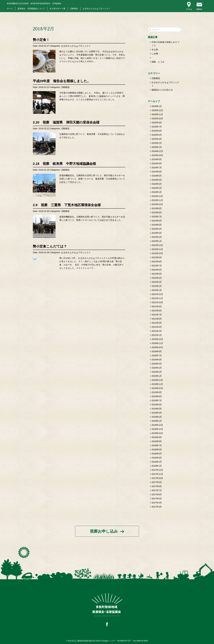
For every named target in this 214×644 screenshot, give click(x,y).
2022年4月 (157, 278)
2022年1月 (157, 290)
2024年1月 (157, 192)
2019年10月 (157, 388)
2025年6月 (157, 131)
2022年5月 (157, 274)
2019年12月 (157, 380)
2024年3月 (157, 184)
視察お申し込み (104, 531)
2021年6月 (157, 319)
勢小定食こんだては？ (50, 246)
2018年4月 (157, 458)
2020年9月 (157, 351)
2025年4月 (157, 139)
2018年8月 (157, 441)
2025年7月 (157, 127)
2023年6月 (157, 221)
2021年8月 (157, 311)
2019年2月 (157, 417)
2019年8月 (157, 396)
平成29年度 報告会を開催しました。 (62, 81)
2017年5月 (157, 499)
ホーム (10, 9)
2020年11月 (157, 343)
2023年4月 (157, 229)
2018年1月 (157, 466)
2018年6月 (157, 450)
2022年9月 (157, 257)
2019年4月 (157, 413)
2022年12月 (157, 245)
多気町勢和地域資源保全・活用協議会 (34, 3)
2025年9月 (157, 123)
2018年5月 (157, 454)
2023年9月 (157, 208)
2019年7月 (157, 400)
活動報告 (74, 9)
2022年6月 (157, 270)
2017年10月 (157, 478)
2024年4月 (157, 180)
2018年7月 (157, 445)
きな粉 (155, 49)
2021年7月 (157, 315)
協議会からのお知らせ (162, 90)
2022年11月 (157, 249)
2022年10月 (157, 253)
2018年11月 (157, 429)
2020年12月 (157, 339)
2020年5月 (157, 364)
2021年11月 (157, 298)
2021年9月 (157, 306)
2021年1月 (157, 335)
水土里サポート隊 (58, 9)
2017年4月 (157, 503)
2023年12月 (157, 196)
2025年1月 (157, 147)
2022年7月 (157, 266)
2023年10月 (157, 204)
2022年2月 (157, 286)
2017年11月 (157, 474)
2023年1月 (157, 241)
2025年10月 (157, 119)
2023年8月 (157, 212)
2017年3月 (157, 507)
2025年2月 (157, 143)
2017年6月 (157, 494)
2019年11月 (157, 384)
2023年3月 (157, 233)
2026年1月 (157, 106)
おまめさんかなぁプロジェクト (96, 9)
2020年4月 (157, 368)
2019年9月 (157, 392)
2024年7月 (157, 168)
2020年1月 (157, 376)
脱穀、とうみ (158, 62)
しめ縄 (155, 54)
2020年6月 (157, 360)
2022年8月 (157, 262)
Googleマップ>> (109, 641)
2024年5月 (157, 176)
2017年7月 (157, 490)
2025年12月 (157, 110)
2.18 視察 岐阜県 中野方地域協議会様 (64, 164)
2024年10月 (157, 155)
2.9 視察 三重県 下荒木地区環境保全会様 (67, 205)
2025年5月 (157, 135)
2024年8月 (157, 163)
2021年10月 (157, 302)
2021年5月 (157, 323)
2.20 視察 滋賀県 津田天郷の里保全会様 (66, 122)
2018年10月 (157, 433)
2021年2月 (157, 331)
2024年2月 (157, 188)
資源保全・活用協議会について (31, 9)
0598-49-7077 (126, 641)
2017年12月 (157, 470)
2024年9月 (157, 159)
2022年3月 (157, 282)
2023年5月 (157, 225)
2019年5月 (157, 409)
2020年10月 (157, 347)
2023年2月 (157, 237)
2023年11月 (157, 200)
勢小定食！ (41, 40)
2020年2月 (157, 372)
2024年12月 (157, 151)
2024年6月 (157, 172)
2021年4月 (157, 327)
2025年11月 (157, 114)
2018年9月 (157, 437)
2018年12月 (157, 425)
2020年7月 (157, 356)
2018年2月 (157, 462)
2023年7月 (157, 217)
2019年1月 (157, 421)
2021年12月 (157, 294)
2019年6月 (157, 405)
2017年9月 (157, 482)
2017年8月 (157, 486)
